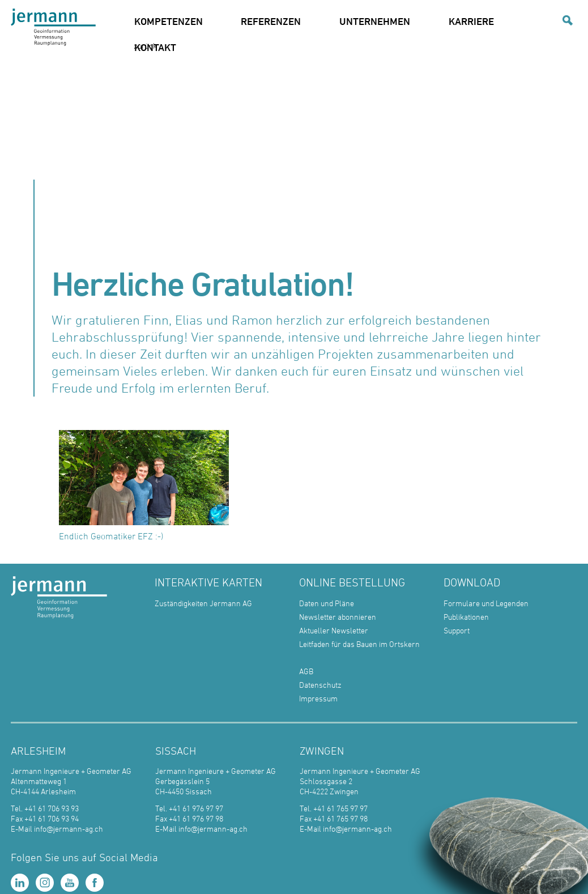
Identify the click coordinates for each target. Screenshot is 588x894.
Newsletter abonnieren (338, 617)
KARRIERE (471, 21)
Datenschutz (320, 685)
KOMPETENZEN (169, 21)
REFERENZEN (271, 21)
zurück (145, 46)
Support (457, 630)
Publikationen (466, 617)
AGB (306, 671)
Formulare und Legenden (486, 603)
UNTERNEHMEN (375, 21)
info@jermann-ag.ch (69, 829)
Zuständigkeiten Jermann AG (203, 603)
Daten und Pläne (327, 603)
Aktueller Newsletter (334, 630)
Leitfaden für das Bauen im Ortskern (359, 644)
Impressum (318, 698)
